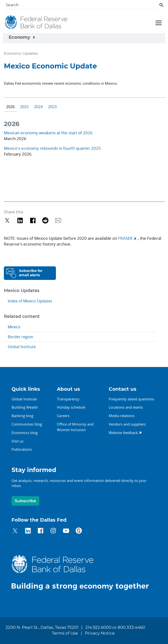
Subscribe (25, 501)
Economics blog (25, 433)
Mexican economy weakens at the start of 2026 (48, 133)
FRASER (125, 238)
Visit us (17, 441)
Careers (63, 416)
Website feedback (123, 433)
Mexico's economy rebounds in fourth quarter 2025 (52, 148)
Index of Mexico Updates (30, 301)
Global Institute (22, 347)
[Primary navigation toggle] (158, 22)
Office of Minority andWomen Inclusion (75, 427)
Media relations (122, 416)
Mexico (14, 327)
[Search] (80, 6)
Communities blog (27, 424)
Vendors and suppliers (127, 424)
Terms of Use (65, 633)
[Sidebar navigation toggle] (84, 38)
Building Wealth (25, 407)
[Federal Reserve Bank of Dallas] (37, 22)
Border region (20, 337)
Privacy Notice (100, 633)
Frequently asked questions (131, 399)
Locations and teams (126, 407)
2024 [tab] (38, 107)
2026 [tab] (10, 107)
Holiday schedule (71, 407)
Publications (22, 449)
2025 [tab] (24, 107)
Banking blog (22, 416)
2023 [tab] (52, 107)
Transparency (68, 399)
